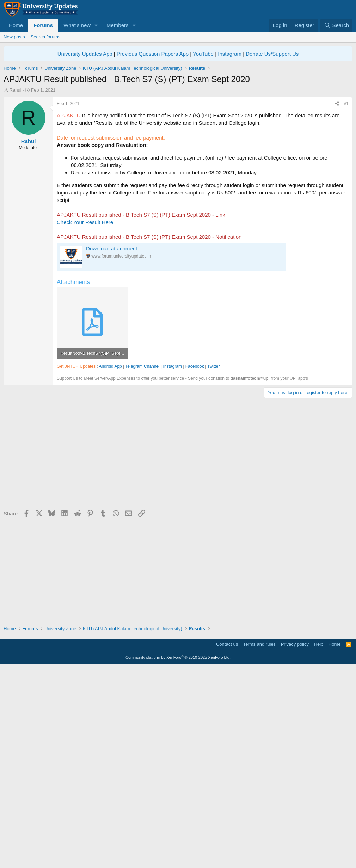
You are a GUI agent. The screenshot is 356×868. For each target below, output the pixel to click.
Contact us (227, 845)
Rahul (16, 90)
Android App (110, 567)
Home (16, 25)
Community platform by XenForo (178, 858)
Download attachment (112, 347)
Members (118, 25)
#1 (346, 202)
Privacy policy (295, 845)
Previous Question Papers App (153, 54)
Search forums (46, 37)
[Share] (337, 202)
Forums (43, 25)
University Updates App (85, 54)
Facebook (195, 567)
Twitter (213, 567)
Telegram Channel (142, 567)
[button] (96, 25)
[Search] (336, 25)
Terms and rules (259, 845)
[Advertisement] (178, 146)
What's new (77, 25)
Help (319, 845)
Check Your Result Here (85, 321)
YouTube (203, 54)
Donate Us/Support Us (272, 54)
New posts (14, 37)
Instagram (230, 54)
